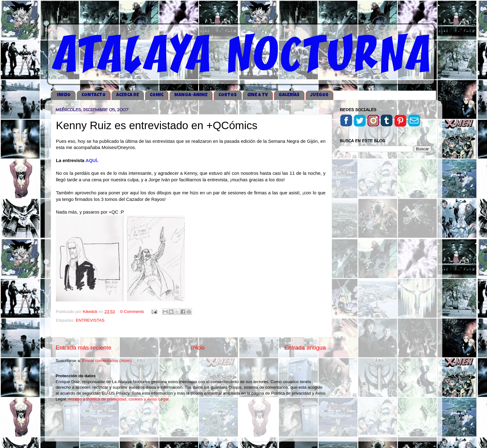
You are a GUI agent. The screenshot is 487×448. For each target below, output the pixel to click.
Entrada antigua (305, 348)
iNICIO (64, 95)
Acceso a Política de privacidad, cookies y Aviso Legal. (119, 399)
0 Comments (132, 312)
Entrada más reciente (84, 348)
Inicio (198, 348)
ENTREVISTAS (90, 320)
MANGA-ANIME (191, 95)
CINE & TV (257, 95)
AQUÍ (91, 161)
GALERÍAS (289, 95)
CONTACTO (93, 95)
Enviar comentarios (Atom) (107, 361)
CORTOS (228, 95)
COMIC (157, 95)
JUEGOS (319, 95)
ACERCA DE (127, 95)
